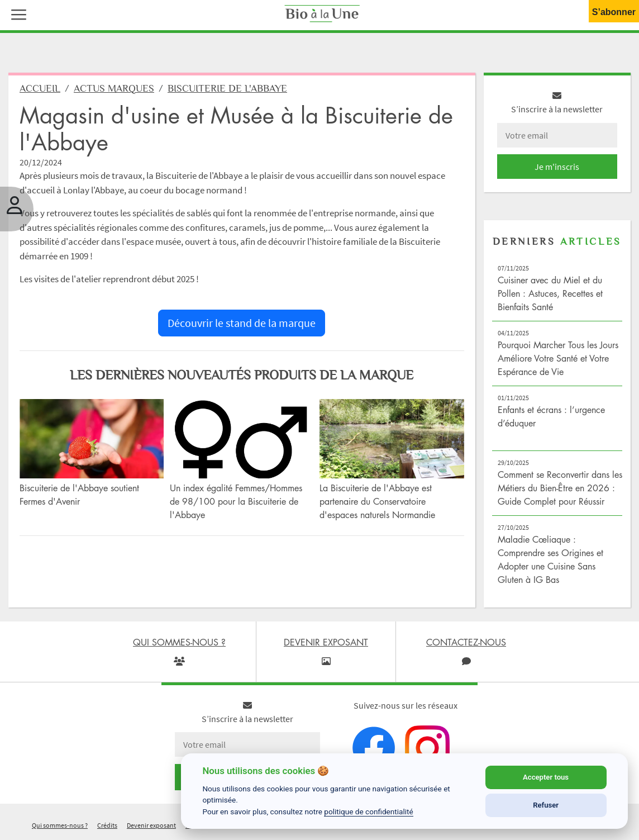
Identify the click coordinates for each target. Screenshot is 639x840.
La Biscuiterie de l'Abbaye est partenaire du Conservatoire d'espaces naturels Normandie (377, 501)
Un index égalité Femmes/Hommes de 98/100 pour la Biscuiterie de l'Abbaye (236, 501)
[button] (16, 13)
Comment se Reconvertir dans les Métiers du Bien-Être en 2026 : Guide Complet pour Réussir (560, 488)
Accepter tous (546, 777)
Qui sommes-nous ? (60, 825)
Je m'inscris (557, 167)
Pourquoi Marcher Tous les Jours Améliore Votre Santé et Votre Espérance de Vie (558, 358)
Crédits (107, 825)
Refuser (546, 805)
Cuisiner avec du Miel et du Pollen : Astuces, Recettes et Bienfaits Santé (550, 293)
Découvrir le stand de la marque (242, 323)
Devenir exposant (151, 825)
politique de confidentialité (369, 811)
